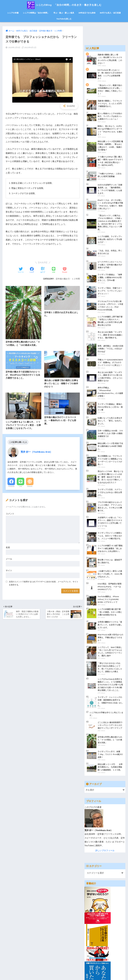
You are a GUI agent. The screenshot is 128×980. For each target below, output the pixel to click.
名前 (8, 548)
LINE (21, 487)
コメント (10, 514)
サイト (9, 571)
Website (30, 487)
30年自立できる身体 (87, 13)
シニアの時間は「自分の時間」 (36, 13)
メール (9, 559)
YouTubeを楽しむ (64, 19)
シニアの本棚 (13, 13)
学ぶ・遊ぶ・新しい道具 (64, 13)
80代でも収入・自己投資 (110, 13)
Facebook (11, 487)
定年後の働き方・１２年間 (68, 279)
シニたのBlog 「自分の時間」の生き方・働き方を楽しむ (64, 5)
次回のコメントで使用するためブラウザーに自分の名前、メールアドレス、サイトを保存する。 (44, 584)
